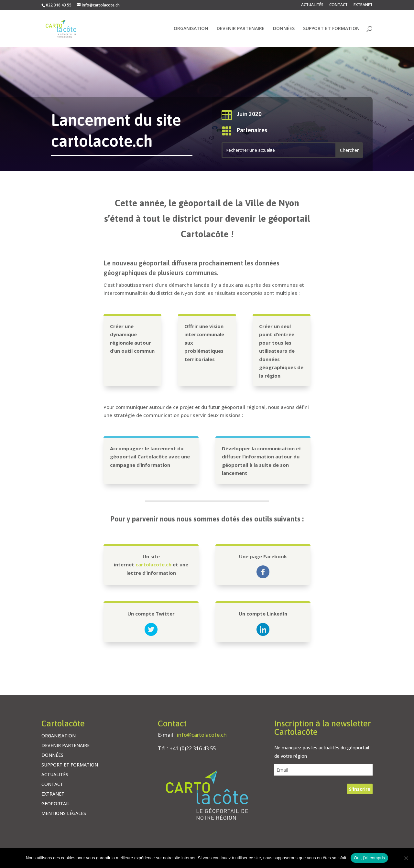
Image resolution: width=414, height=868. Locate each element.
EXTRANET (363, 5)
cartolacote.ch (153, 564)
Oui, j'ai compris (369, 858)
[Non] (406, 858)
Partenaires (252, 130)
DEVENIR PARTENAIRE (241, 29)
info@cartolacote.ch (202, 735)
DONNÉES (284, 29)
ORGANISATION (191, 29)
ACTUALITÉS (312, 5)
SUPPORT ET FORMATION (331, 29)
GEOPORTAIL (56, 804)
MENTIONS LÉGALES (64, 814)
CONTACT (338, 5)
